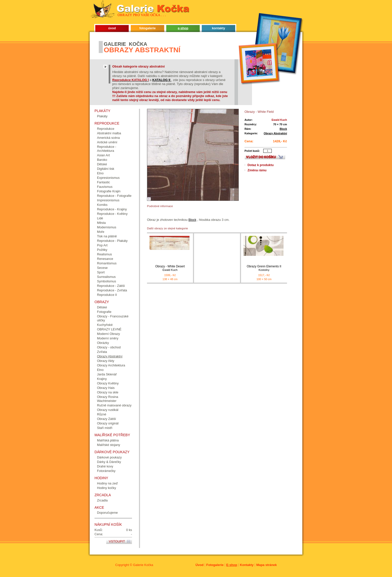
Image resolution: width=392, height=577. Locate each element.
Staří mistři (105, 428)
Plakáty (102, 116)
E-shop (232, 565)
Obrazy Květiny (108, 383)
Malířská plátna (108, 440)
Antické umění (107, 142)
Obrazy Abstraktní (275, 133)
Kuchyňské (105, 325)
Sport (101, 272)
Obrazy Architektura (111, 365)
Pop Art (102, 245)
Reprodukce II (107, 295)
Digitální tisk (106, 169)
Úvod (199, 565)
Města (101, 223)
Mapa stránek (266, 565)
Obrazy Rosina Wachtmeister (108, 399)
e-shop (183, 28)
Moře (101, 232)
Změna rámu (257, 170)
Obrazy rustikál (108, 410)
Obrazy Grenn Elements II (264, 268)
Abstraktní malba (109, 133)
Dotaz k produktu (261, 165)
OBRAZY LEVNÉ (109, 329)
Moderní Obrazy (108, 334)
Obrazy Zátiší (106, 419)
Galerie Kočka (143, 565)
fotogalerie (147, 28)
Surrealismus (106, 277)
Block (283, 129)
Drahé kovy (105, 466)
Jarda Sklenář (107, 374)
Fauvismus (105, 187)
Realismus (104, 254)
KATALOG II (162, 80)
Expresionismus (108, 178)
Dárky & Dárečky (109, 462)
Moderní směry (108, 338)
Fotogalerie (215, 565)
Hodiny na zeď (107, 483)
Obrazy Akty (106, 361)
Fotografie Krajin (109, 191)
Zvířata (102, 352)
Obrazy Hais (106, 388)
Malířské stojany (108, 445)
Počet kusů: (252, 151)
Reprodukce (106, 129)
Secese (102, 268)
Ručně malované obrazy (114, 405)
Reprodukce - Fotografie (114, 196)
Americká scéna (108, 138)
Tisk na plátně (107, 236)
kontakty (219, 28)
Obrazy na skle (108, 392)
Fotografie (104, 312)
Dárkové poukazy (109, 457)
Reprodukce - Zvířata (112, 290)
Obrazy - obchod (109, 347)
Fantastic (103, 182)
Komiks (102, 205)
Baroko (102, 160)
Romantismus (107, 263)
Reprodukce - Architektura (107, 149)
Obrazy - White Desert (170, 268)
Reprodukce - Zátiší (111, 286)
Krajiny (102, 379)
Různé (102, 414)
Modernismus (107, 227)
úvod (112, 28)
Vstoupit (117, 541)
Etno (100, 173)
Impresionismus (108, 200)
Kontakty (247, 565)
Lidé (100, 218)
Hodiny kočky (106, 488)
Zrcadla (102, 500)
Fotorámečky (106, 471)
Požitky (102, 250)
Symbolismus (106, 281)
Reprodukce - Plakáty (112, 241)
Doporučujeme (107, 513)
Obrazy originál (108, 423)
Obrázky (103, 343)
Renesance (105, 259)
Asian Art (103, 155)
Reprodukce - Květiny (112, 214)
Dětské (102, 164)
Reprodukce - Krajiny (112, 209)
